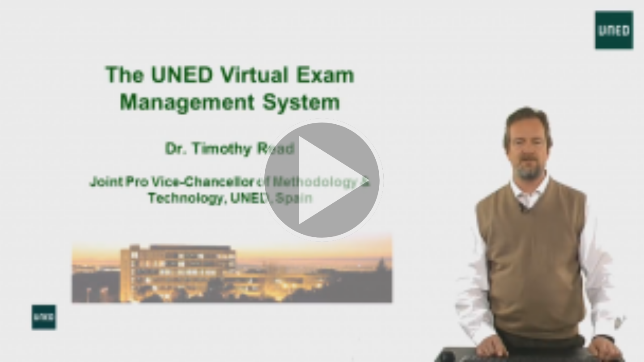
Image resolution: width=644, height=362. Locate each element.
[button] (322, 181)
